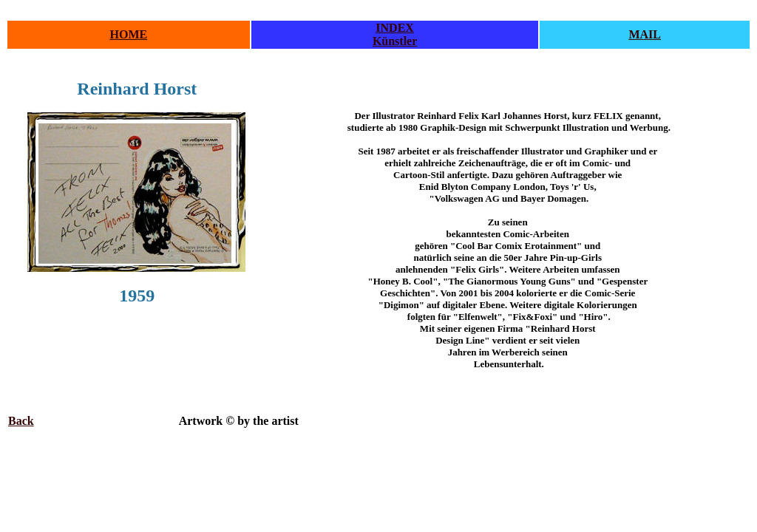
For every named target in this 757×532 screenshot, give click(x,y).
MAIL (645, 34)
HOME (129, 34)
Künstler (395, 41)
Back (21, 421)
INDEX (395, 28)
